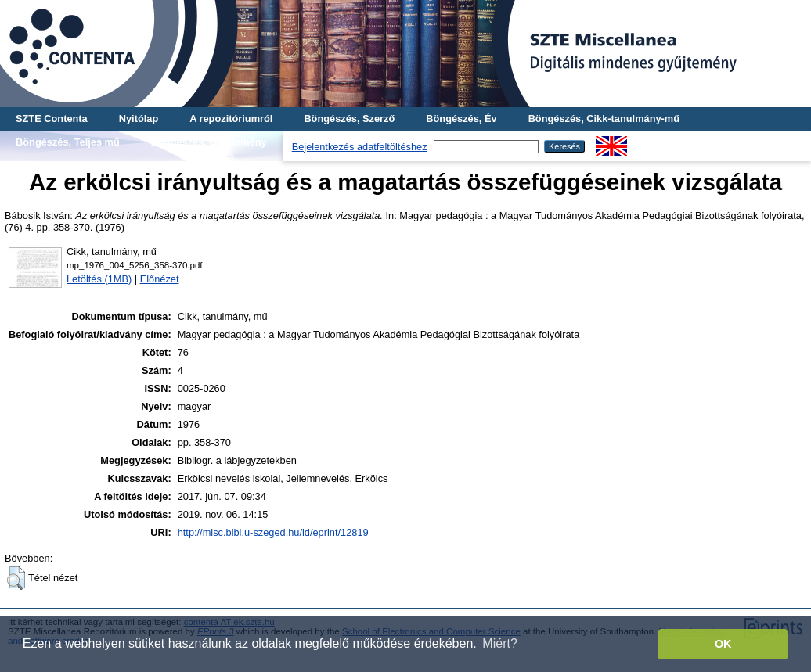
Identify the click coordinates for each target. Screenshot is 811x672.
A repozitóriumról (231, 119)
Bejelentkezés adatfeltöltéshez (360, 147)
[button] (16, 578)
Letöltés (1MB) (99, 279)
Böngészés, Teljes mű (68, 142)
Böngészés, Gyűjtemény (209, 142)
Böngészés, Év (461, 119)
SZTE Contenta (52, 119)
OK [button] (723, 644)
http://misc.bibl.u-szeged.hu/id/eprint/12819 (273, 532)
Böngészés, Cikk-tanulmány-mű (604, 119)
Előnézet (160, 279)
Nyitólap (139, 119)
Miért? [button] (499, 643)
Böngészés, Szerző (349, 119)
